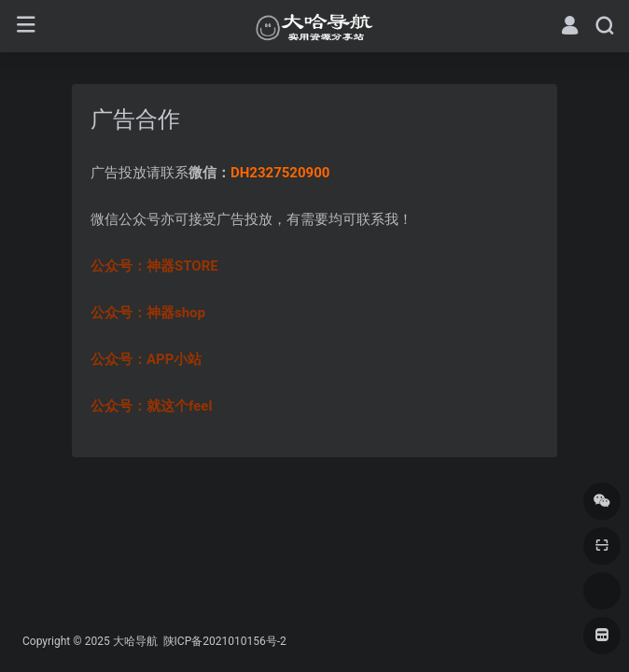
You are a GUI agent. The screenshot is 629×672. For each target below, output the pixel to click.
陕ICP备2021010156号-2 (224, 641)
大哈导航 (135, 641)
